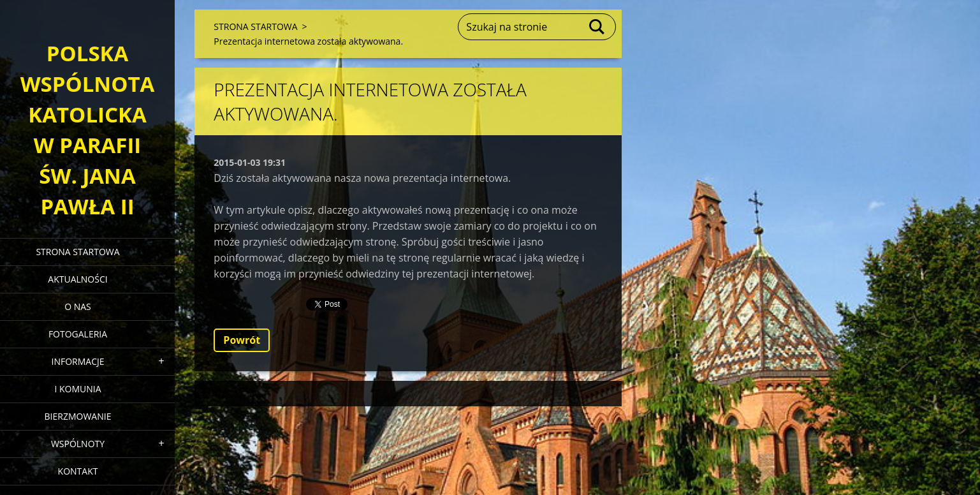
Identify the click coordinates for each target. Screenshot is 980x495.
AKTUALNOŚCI (77, 279)
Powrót (242, 340)
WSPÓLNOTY (78, 444)
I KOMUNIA (77, 389)
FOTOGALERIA (78, 334)
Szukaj (597, 27)
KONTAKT (78, 471)
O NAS (78, 307)
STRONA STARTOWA (77, 252)
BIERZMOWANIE (78, 416)
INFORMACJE (77, 361)
